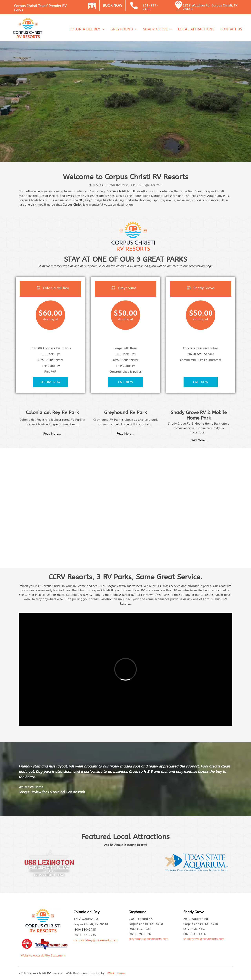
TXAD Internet (116, 973)
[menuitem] (87, 29)
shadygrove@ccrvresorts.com (204, 939)
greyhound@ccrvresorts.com (148, 939)
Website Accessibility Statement (43, 955)
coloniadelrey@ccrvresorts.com (95, 940)
